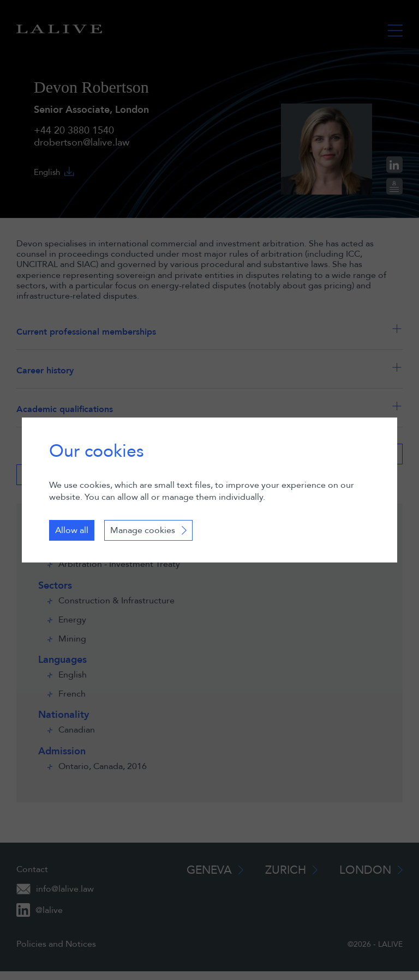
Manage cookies (143, 530)
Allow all (72, 530)
